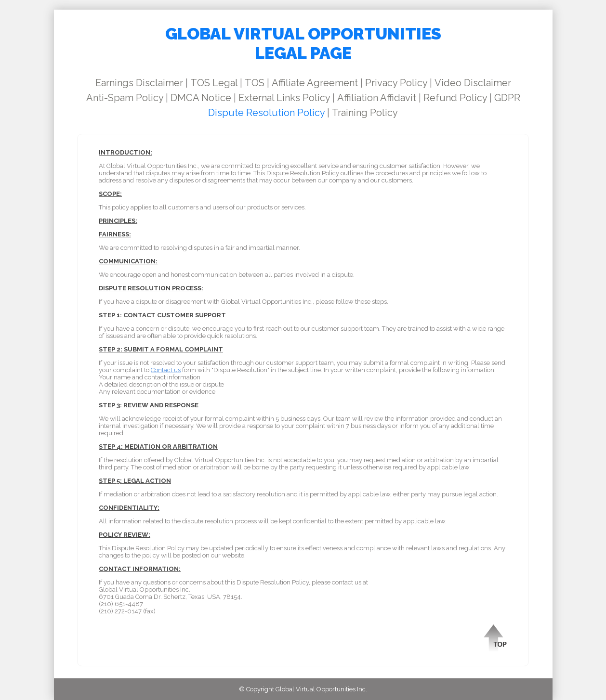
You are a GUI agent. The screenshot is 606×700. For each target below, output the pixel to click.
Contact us (166, 370)
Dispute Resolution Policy (266, 113)
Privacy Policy (396, 83)
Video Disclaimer (473, 83)
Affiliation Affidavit (377, 98)
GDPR (507, 98)
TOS (255, 83)
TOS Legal (214, 83)
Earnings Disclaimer (139, 83)
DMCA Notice (201, 98)
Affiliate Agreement (315, 83)
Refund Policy (455, 98)
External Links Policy (284, 98)
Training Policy (365, 113)
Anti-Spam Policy (125, 98)
